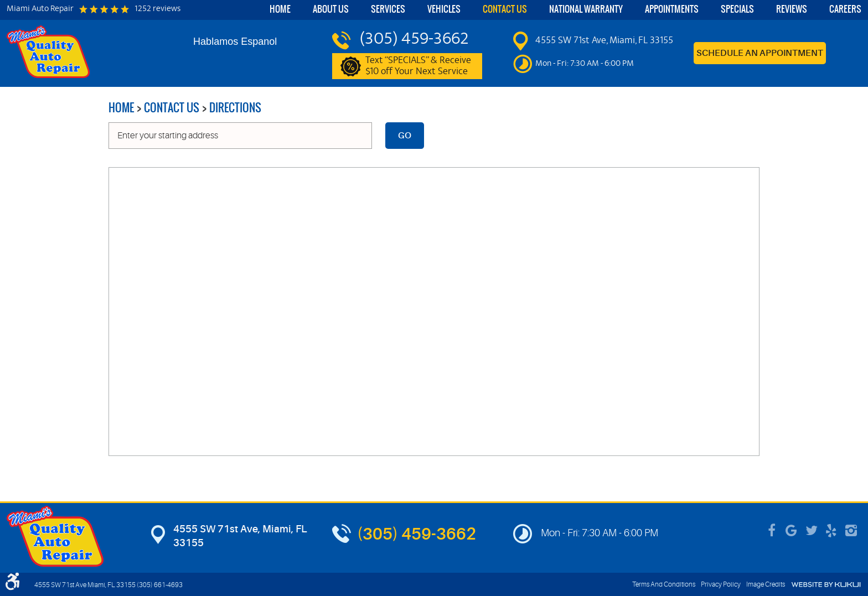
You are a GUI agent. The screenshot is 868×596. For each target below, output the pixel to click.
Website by (826, 585)
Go (405, 136)
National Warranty (586, 9)
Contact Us (505, 9)
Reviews (792, 9)
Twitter (812, 531)
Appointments (672, 9)
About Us (331, 9)
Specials (737, 9)
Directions (235, 108)
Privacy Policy (721, 584)
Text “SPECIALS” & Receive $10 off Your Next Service (418, 66)
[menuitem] (280, 10)
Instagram (851, 531)
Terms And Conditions (664, 584)
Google (792, 531)
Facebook (772, 531)
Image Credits (766, 584)
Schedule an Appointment (760, 53)
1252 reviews (157, 9)
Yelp (831, 531)
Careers (845, 9)
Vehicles (444, 9)
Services (388, 9)
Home (280, 9)
